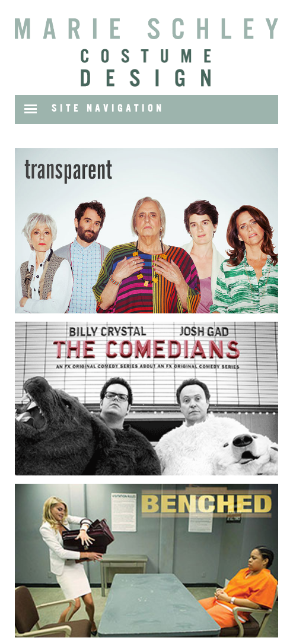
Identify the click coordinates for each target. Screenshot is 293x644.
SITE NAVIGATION (108, 109)
